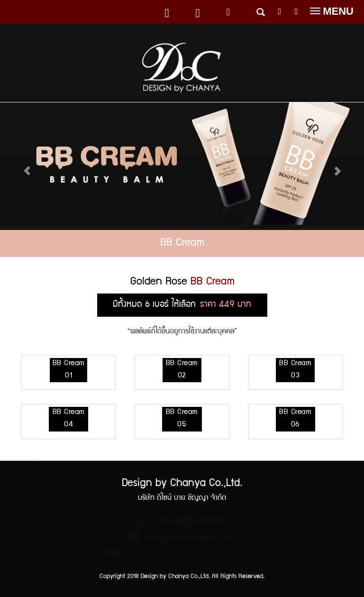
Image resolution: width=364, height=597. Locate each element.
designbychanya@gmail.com (191, 537)
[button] (335, 166)
